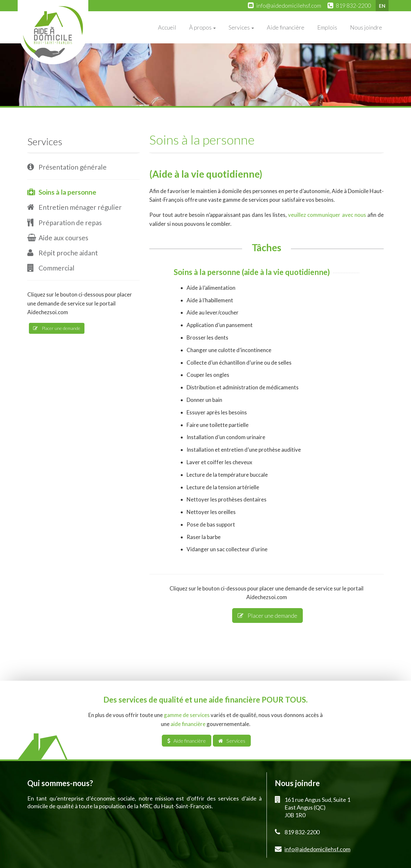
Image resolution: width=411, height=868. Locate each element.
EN (382, 6)
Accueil (167, 27)
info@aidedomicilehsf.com (289, 5)
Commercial (57, 268)
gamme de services (187, 715)
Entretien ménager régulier (80, 207)
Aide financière (286, 27)
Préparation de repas (70, 222)
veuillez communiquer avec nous (327, 215)
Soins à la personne (67, 192)
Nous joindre (366, 27)
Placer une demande (267, 616)
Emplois (327, 27)
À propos (202, 27)
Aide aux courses (63, 238)
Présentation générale (73, 167)
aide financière (188, 724)
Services (241, 27)
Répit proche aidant (68, 253)
